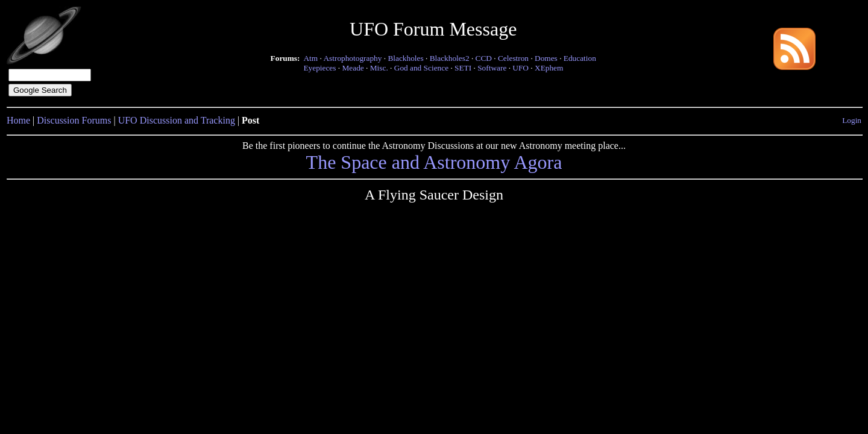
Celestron (513, 58)
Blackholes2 (450, 58)
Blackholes (405, 58)
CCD (484, 58)
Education (580, 58)
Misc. (379, 68)
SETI (463, 68)
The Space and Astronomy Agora (434, 162)
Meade (353, 68)
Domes (546, 58)
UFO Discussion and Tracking (177, 120)
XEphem (549, 68)
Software (492, 68)
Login (852, 120)
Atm (310, 58)
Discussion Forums (74, 120)
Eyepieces (319, 68)
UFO (520, 68)
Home (18, 120)
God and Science (421, 68)
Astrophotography (352, 58)
